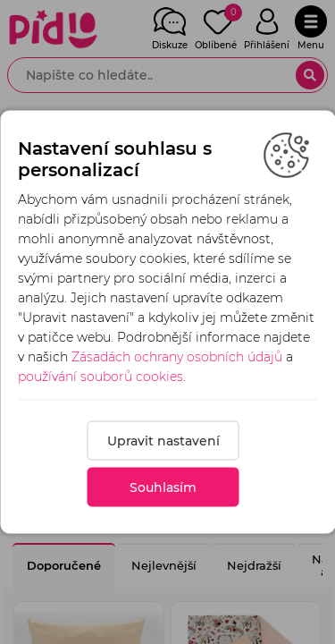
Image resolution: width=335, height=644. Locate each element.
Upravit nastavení (163, 441)
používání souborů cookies (100, 377)
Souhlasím (163, 487)
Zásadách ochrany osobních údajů (177, 357)
